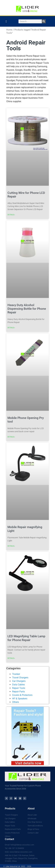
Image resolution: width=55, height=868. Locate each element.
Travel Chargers (20, 678)
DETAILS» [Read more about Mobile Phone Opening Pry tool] (11, 437)
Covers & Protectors (22, 695)
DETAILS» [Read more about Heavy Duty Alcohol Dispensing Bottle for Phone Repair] (11, 328)
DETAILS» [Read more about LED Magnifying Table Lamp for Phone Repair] (11, 658)
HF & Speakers (20, 699)
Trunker (16, 674)
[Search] (44, 21)
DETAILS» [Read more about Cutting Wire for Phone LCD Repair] (11, 215)
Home (9, 30)
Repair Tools (19, 688)
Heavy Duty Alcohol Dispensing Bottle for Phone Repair (27, 309)
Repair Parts (18, 692)
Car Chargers (19, 681)
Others (16, 702)
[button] (6, 21)
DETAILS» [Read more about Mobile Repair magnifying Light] (11, 546)
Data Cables (18, 685)
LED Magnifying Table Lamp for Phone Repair (26, 638)
